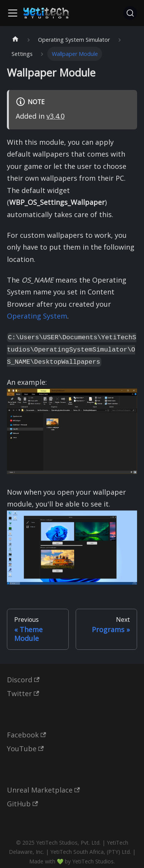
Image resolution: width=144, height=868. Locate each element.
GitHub (22, 804)
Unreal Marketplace (43, 790)
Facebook (26, 735)
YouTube (25, 749)
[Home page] (15, 40)
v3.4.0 (55, 116)
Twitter (23, 693)
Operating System (37, 316)
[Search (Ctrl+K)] (130, 13)
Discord (23, 680)
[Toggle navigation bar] (13, 13)
